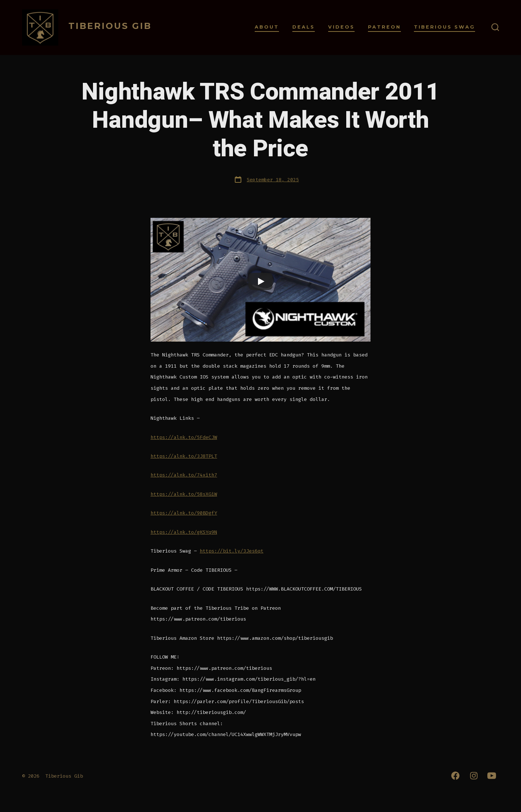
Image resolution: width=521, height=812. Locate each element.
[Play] (260, 282)
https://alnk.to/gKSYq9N (184, 532)
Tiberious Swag (444, 27)
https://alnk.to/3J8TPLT (184, 456)
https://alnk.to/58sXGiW (184, 494)
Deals (304, 27)
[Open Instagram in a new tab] (474, 776)
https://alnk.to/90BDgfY (184, 513)
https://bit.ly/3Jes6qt (232, 551)
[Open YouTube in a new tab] (492, 776)
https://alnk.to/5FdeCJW (184, 437)
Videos (341, 27)
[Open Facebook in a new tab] (455, 776)
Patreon (384, 27)
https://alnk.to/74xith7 (184, 475)
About (267, 27)
